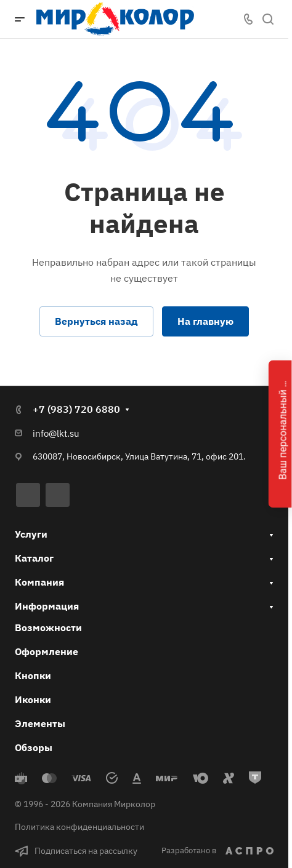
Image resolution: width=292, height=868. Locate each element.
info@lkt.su (56, 433)
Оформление (47, 651)
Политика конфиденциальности (79, 827)
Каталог (34, 558)
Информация (47, 606)
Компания (39, 582)
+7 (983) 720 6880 (76, 409)
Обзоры (34, 747)
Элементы (40, 723)
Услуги (31, 534)
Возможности (48, 627)
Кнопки (33, 675)
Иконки (33, 699)
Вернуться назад (96, 321)
